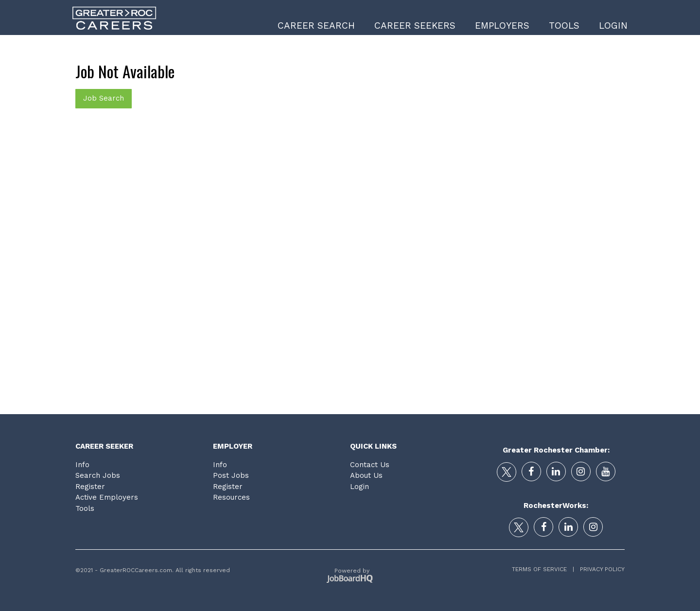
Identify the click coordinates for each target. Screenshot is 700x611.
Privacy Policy (599, 569)
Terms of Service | (543, 569)
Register (90, 487)
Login (613, 26)
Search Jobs (98, 475)
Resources (231, 497)
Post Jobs (231, 475)
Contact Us (370, 465)
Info (82, 465)
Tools (564, 26)
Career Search (316, 26)
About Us (366, 475)
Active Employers (107, 497)
